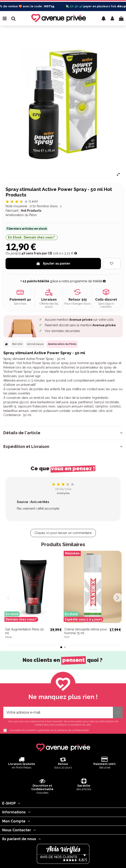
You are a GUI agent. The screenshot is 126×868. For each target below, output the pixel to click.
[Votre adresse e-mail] (58, 712)
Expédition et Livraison (63, 447)
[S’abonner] (118, 712)
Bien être (17, 344)
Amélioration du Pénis (62, 344)
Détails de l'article (63, 433)
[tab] (63, 433)
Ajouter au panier (53, 263)
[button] (104, 18)
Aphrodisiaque (35, 344)
